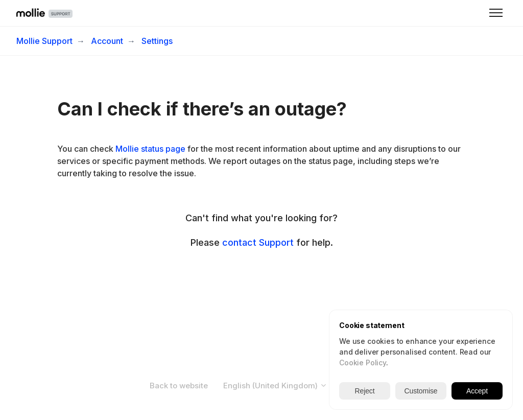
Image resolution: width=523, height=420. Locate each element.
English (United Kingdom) (275, 386)
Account (107, 41)
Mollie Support (44, 41)
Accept (477, 391)
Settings (157, 41)
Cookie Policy (363, 363)
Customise (421, 391)
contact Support (258, 242)
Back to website (179, 386)
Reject (365, 391)
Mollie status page (150, 149)
